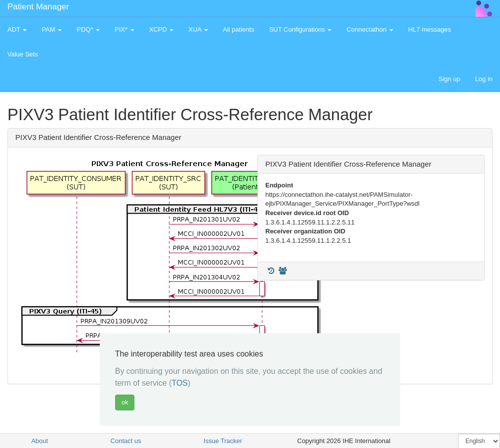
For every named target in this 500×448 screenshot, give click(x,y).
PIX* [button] (125, 29)
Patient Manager (38, 7)
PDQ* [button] (88, 29)
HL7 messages (430, 29)
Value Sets (23, 54)
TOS (180, 383)
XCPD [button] (162, 29)
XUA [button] (198, 29)
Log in (484, 79)
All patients (239, 29)
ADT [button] (17, 29)
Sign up (449, 79)
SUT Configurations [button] (301, 29)
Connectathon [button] (370, 29)
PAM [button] (52, 29)
